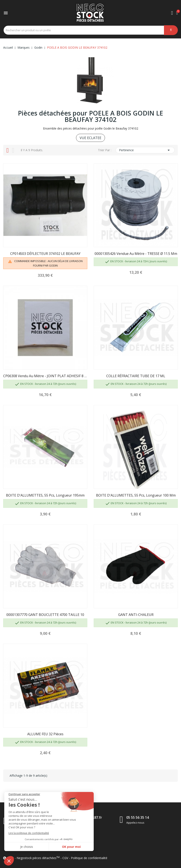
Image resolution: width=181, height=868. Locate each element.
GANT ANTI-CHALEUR (136, 615)
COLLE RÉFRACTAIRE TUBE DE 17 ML (136, 376)
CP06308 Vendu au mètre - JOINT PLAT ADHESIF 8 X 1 (45, 376)
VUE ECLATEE (90, 138)
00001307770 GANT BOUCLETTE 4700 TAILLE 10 (45, 615)
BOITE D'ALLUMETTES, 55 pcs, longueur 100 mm (136, 495)
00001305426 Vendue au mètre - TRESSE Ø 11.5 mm (136, 254)
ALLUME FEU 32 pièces (45, 734)
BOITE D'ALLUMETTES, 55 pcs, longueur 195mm (45, 495)
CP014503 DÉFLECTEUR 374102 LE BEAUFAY (45, 254)
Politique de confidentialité (89, 858)
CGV (65, 858)
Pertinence (145, 150)
